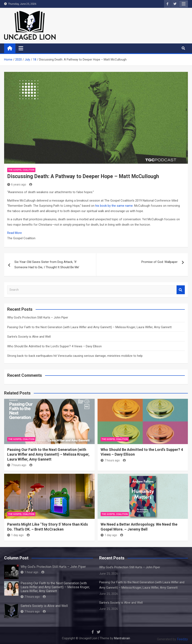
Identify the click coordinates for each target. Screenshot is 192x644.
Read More (15, 233)
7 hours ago (17, 465)
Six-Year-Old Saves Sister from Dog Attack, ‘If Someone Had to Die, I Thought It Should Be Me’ (47, 265)
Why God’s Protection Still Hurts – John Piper (38, 317)
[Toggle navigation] (21, 48)
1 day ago (15, 535)
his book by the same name (114, 206)
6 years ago (17, 184)
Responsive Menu (184, 4)
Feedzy (182, 639)
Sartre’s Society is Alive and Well (29, 337)
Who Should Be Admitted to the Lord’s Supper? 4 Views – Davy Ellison (54, 346)
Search (181, 290)
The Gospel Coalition (21, 170)
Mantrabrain (122, 638)
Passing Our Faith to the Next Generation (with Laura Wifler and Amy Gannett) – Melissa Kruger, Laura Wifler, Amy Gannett (89, 327)
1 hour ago (29, 572)
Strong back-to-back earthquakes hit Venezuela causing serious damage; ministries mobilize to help (75, 356)
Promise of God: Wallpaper (159, 262)
